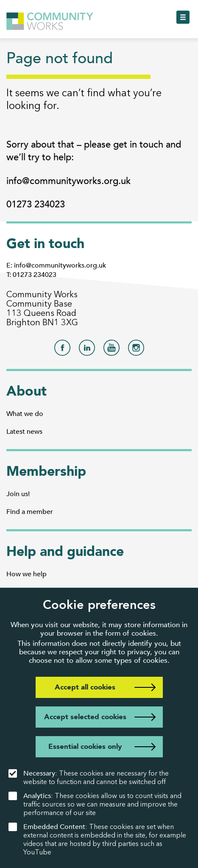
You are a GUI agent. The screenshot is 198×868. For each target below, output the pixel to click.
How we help (26, 574)
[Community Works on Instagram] (136, 350)
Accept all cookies (85, 687)
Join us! (18, 494)
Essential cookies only (85, 747)
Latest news (24, 432)
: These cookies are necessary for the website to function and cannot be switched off (89, 777)
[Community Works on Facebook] (62, 350)
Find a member (30, 512)
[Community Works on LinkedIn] (87, 350)
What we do (25, 414)
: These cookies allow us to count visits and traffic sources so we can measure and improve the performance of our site (95, 804)
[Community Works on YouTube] (112, 350)
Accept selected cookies (85, 717)
